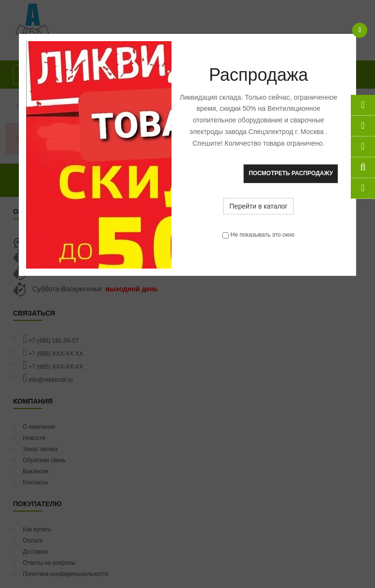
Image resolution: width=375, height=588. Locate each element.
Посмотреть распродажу (291, 173)
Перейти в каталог (259, 206)
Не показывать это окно (263, 235)
